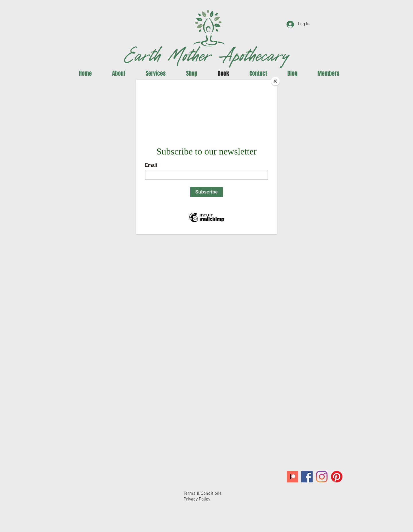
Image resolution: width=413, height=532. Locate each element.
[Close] (275, 81)
